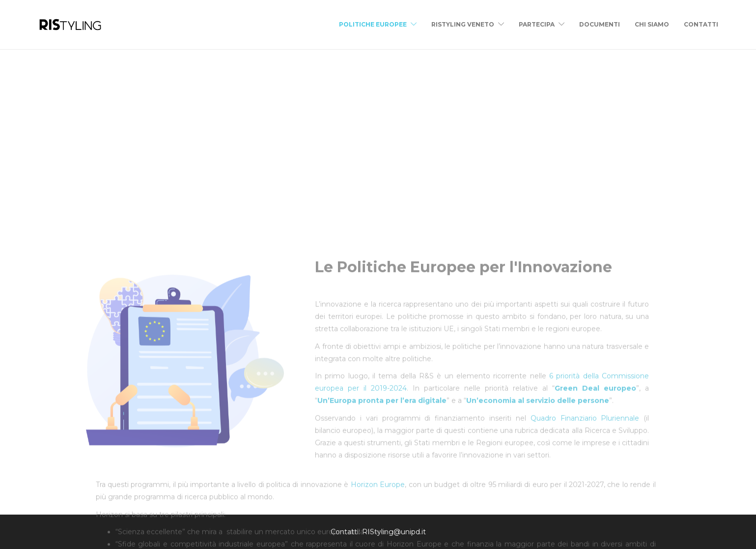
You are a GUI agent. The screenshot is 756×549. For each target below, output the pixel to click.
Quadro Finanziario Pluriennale (583, 509)
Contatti (701, 24)
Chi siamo (652, 24)
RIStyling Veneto (463, 24)
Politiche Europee (373, 24)
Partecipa (537, 24)
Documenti (600, 24)
